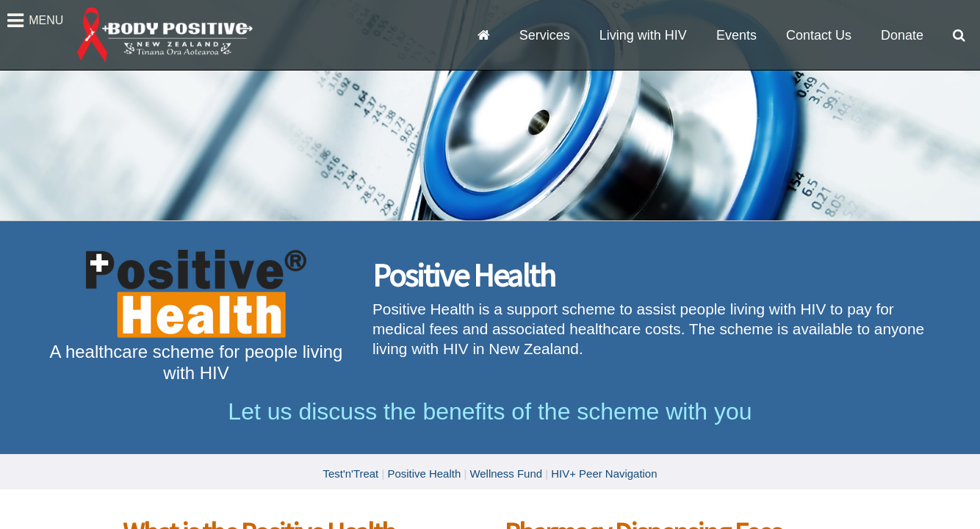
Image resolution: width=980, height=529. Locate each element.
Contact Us (819, 35)
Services (545, 35)
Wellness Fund (506, 474)
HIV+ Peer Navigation (604, 474)
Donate (902, 35)
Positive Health (424, 474)
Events (736, 35)
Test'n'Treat (350, 474)
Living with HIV (643, 35)
